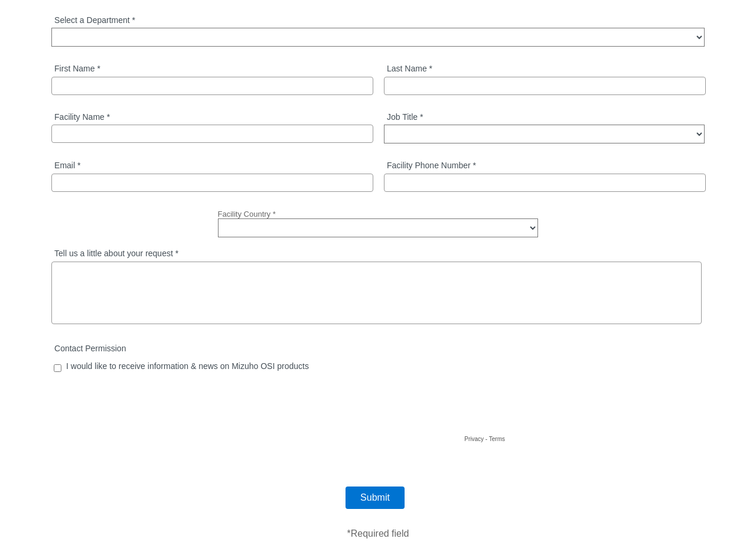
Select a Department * (95, 20)
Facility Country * (247, 214)
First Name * (77, 69)
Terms (497, 439)
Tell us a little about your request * (116, 254)
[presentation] (418, 409)
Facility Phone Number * (431, 166)
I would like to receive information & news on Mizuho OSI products (188, 366)
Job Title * (405, 117)
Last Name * (410, 69)
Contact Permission (90, 349)
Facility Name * (82, 117)
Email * (67, 166)
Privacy (474, 439)
